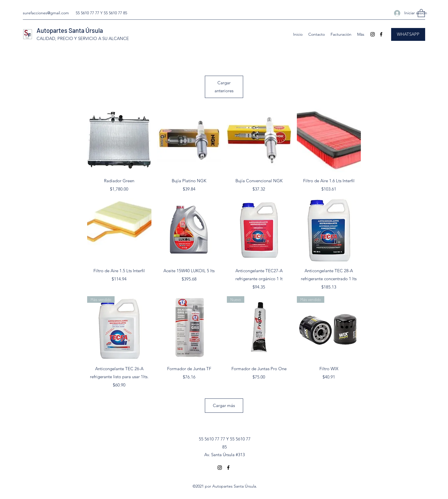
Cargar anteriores (224, 87)
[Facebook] (381, 34)
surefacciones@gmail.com (46, 13)
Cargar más (224, 405)
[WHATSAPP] (408, 34)
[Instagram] (373, 34)
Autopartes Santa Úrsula (70, 30)
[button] (421, 13)
